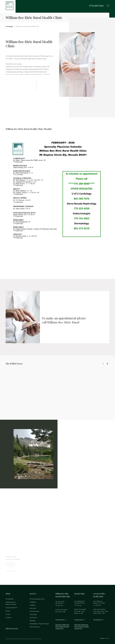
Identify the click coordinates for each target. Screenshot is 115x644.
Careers (8, 614)
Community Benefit (11, 608)
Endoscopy (33, 608)
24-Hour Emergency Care (37, 599)
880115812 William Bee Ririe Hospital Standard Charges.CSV (62, 627)
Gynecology (33, 614)
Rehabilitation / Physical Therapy (39, 624)
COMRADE (107, 638)
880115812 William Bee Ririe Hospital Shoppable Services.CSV (82, 627)
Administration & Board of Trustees (11, 603)
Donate (8, 611)
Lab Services (33, 617)
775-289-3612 (59, 605)
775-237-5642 (78, 605)
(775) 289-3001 (96, 6)
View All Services (35, 627)
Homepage (9, 26)
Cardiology (33, 602)
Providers (8, 617)
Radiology (33, 621)
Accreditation (10, 599)
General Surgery (34, 611)
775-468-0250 (97, 605)
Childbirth (33, 605)
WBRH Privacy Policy (12, 629)
